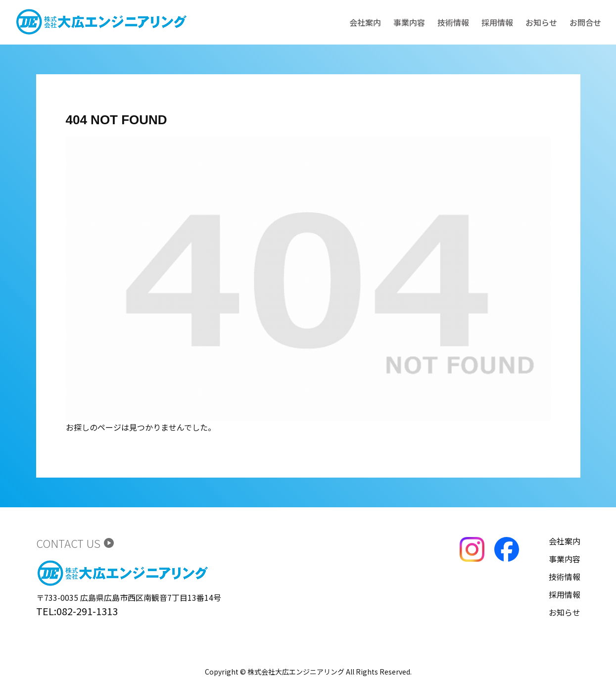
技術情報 (453, 22)
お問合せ (585, 22)
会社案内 (365, 22)
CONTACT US (75, 543)
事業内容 (409, 22)
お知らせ (541, 22)
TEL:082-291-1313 (77, 611)
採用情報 (497, 22)
